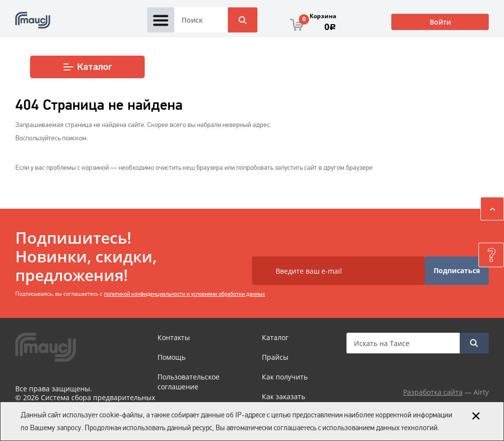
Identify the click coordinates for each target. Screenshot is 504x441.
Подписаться (457, 270)
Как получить (285, 377)
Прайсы (275, 357)
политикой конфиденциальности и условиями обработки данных (185, 294)
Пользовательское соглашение (189, 382)
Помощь (172, 357)
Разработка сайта (433, 392)
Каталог (87, 67)
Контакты (174, 337)
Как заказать (283, 396)
